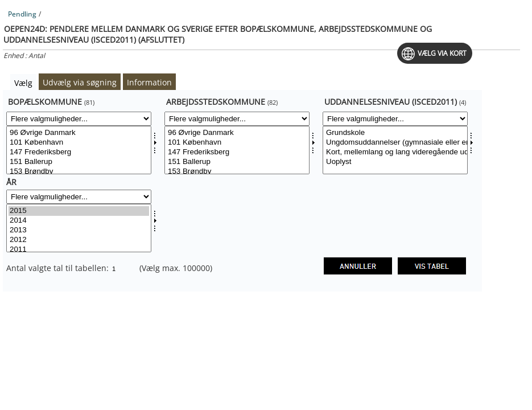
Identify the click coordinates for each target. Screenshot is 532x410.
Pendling (22, 14)
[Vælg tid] (79, 228)
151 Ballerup (79, 162)
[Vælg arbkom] (237, 150)
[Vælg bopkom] (79, 150)
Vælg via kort (442, 53)
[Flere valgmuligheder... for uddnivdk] (395, 119)
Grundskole (395, 133)
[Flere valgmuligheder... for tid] (79, 197)
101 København (79, 143)
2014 (79, 221)
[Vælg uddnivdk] (395, 150)
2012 (79, 240)
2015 (79, 211)
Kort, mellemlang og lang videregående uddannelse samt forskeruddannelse (395, 152)
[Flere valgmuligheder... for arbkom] (237, 119)
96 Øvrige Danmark (79, 133)
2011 (79, 250)
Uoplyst (395, 162)
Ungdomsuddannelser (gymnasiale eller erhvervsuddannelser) (395, 143)
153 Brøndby (79, 172)
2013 (79, 230)
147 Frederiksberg (79, 152)
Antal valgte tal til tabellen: (59, 268)
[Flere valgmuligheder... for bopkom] (79, 119)
